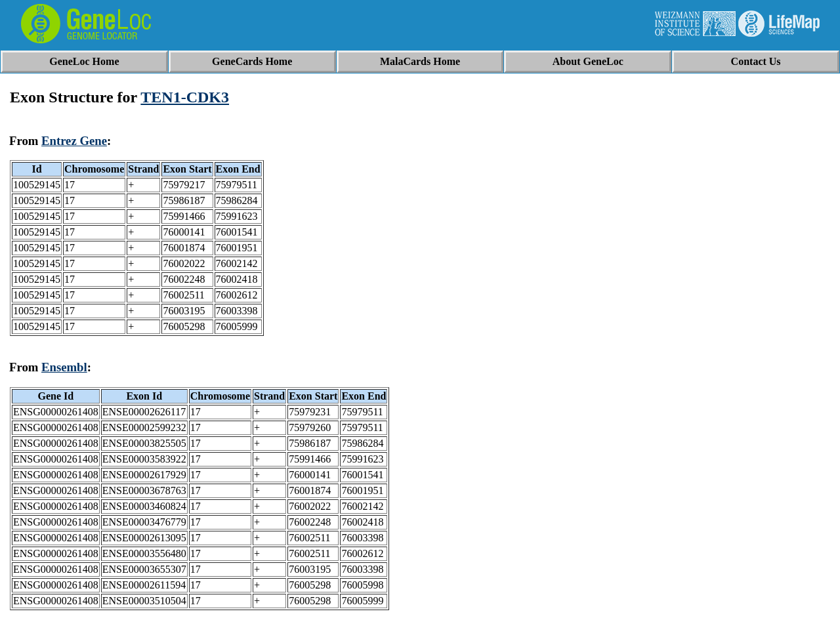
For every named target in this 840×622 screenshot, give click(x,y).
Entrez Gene (74, 141)
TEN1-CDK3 (185, 97)
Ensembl (64, 367)
